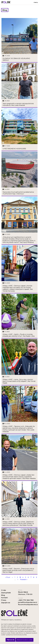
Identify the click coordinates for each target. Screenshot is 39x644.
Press (4, 600)
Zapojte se (6, 603)
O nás (4, 590)
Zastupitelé (6, 593)
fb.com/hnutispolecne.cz (28, 604)
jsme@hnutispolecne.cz (28, 602)
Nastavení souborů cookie (25, 640)
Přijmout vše (11, 640)
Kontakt (4, 598)
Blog (3, 595)
